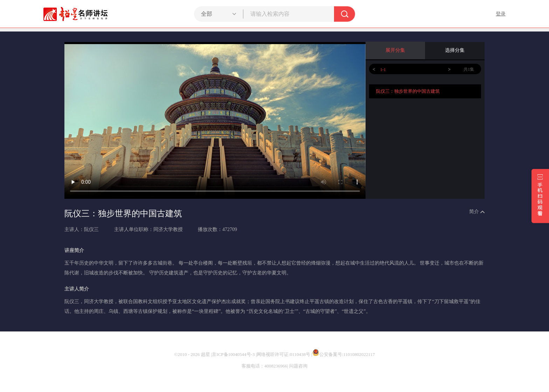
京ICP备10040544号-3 (233, 354)
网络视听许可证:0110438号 (283, 354)
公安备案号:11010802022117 (344, 354)
